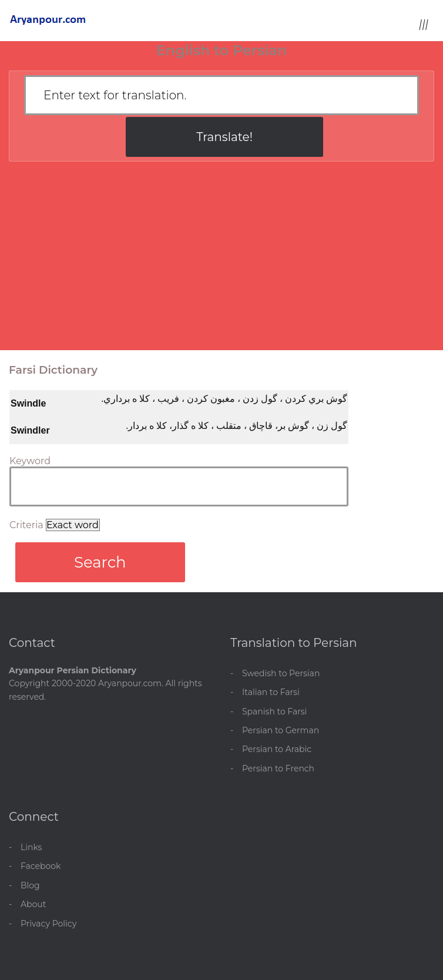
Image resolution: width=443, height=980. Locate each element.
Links (31, 847)
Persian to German (281, 730)
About (33, 904)
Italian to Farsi (271, 692)
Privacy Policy (48, 924)
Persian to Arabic (277, 749)
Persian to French (278, 768)
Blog (30, 885)
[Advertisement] (221, 261)
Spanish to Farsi (274, 711)
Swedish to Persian (281, 673)
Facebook (41, 866)
